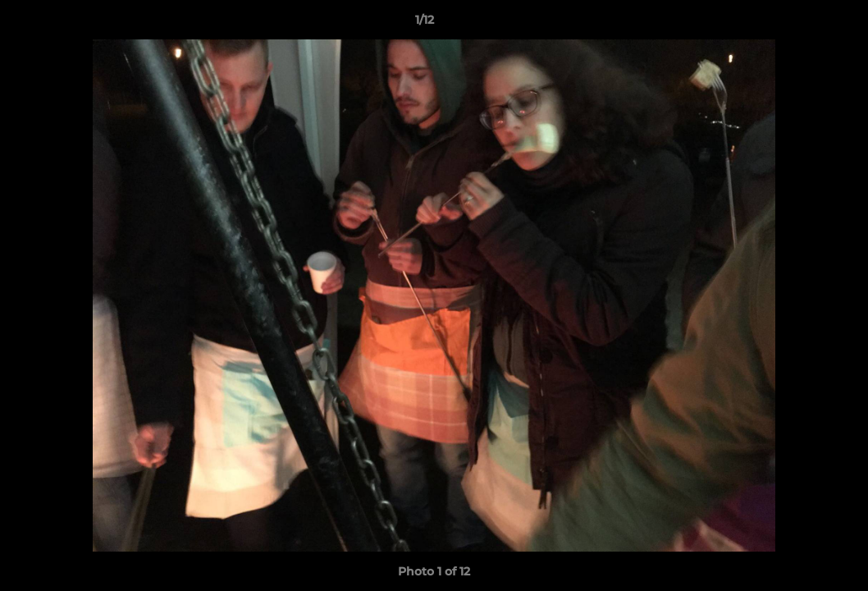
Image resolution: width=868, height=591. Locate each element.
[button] (799, 24)
